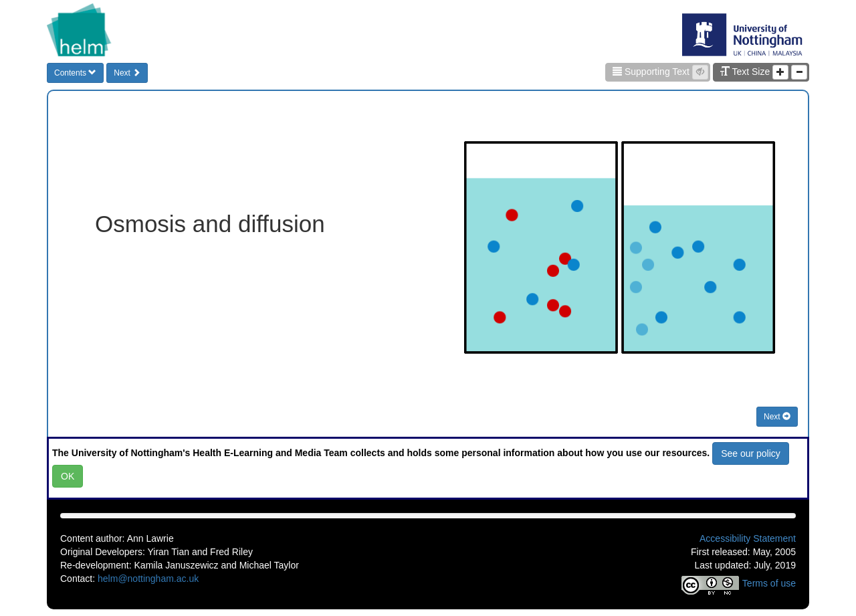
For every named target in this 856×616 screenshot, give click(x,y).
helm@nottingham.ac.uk (148, 579)
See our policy (751, 453)
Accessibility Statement (748, 538)
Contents (75, 73)
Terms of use (769, 583)
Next (127, 73)
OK (68, 476)
